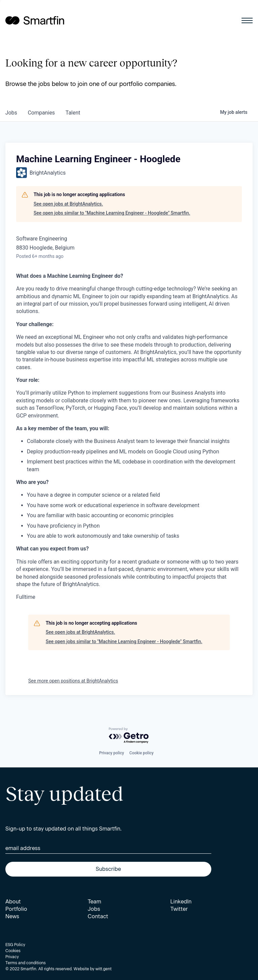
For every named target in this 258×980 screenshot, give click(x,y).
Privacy (12, 957)
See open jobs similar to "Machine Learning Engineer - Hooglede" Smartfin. (112, 213)
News (12, 916)
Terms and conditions (26, 963)
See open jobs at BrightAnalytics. (68, 204)
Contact (98, 916)
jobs (11, 113)
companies (41, 113)
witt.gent (103, 969)
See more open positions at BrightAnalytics (73, 681)
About (13, 902)
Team (94, 902)
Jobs (94, 909)
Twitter (179, 909)
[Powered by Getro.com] (129, 736)
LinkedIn (181, 902)
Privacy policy (112, 753)
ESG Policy (15, 945)
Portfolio (16, 909)
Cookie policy (141, 753)
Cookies (13, 951)
